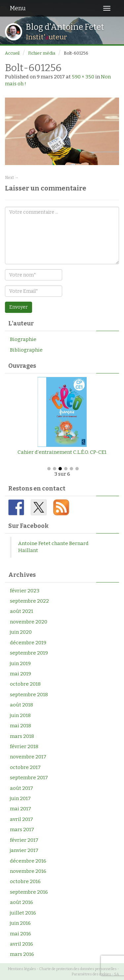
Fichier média (42, 53)
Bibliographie (26, 350)
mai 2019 (21, 674)
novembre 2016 (28, 871)
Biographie (23, 339)
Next (12, 178)
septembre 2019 (29, 653)
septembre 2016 (29, 892)
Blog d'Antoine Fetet (65, 27)
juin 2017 (20, 798)
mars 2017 (22, 830)
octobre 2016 (25, 881)
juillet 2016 (23, 913)
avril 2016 (21, 944)
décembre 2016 (28, 861)
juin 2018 (20, 715)
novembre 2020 (29, 622)
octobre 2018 (25, 684)
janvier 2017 (24, 850)
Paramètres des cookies (91, 974)
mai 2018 (21, 726)
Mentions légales (22, 969)
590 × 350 (83, 77)
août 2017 (21, 788)
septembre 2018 (29, 695)
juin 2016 (20, 923)
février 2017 (24, 840)
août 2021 (21, 611)
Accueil (12, 53)
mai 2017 (21, 809)
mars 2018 (22, 736)
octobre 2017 (25, 767)
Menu (18, 8)
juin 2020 (21, 632)
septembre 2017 (29, 778)
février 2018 (24, 746)
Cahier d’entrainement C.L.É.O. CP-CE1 (62, 452)
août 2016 (21, 902)
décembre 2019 (28, 643)
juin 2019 (20, 663)
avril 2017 (21, 819)
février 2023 (25, 591)
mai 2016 (21, 934)
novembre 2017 (28, 757)
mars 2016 (22, 954)
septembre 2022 (29, 601)
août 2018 (21, 705)
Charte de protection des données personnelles (78, 969)
